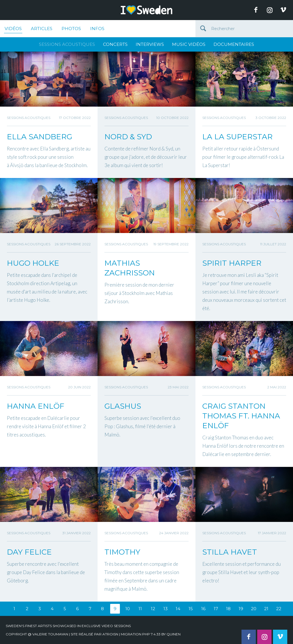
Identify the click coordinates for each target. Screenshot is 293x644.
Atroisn (110, 634)
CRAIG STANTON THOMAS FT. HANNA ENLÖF (241, 416)
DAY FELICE (29, 552)
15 (191, 609)
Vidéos (13, 30)
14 (178, 609)
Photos (71, 29)
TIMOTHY (122, 552)
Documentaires (234, 44)
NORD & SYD (128, 137)
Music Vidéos (189, 44)
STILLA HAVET (230, 552)
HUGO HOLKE (33, 263)
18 (228, 609)
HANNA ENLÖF (36, 406)
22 (279, 609)
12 (153, 609)
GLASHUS (123, 406)
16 (203, 609)
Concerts (115, 44)
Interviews (150, 44)
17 (216, 609)
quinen (174, 634)
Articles (42, 29)
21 (266, 609)
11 (140, 609)
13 (166, 609)
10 (128, 609)
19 (241, 609)
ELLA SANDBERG (39, 137)
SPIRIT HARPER (232, 263)
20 (254, 609)
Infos (97, 29)
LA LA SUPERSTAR (237, 137)
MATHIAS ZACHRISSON (130, 268)
